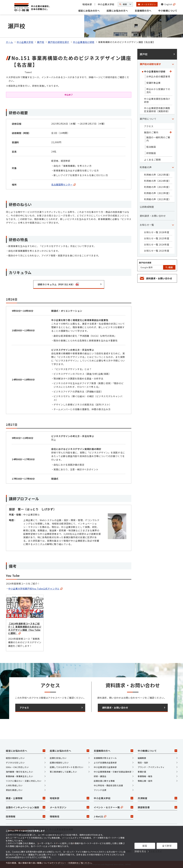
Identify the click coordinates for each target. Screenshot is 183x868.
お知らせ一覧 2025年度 (157, 238)
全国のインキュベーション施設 (26, 807)
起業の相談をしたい (59, 763)
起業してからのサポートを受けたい (67, 767)
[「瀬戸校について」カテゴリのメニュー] (173, 119)
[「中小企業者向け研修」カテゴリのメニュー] (171, 71)
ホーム (9, 42)
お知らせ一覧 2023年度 (157, 251)
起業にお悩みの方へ (117, 11)
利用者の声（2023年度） (157, 187)
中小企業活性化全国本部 (105, 767)
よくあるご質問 (152, 160)
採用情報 (26, 816)
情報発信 (70, 816)
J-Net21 (113, 816)
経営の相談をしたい (15, 758)
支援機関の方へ (143, 11)
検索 (169, 267)
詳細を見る (140, 851)
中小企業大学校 (106, 4)
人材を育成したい (14, 785)
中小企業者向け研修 (84, 42)
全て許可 (167, 846)
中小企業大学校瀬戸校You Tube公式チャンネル (35, 589)
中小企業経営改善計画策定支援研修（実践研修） (157, 110)
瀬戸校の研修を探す (59, 42)
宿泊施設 (151, 147)
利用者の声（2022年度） (157, 193)
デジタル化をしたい (15, 763)
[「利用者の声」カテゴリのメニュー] (173, 167)
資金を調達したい (14, 790)
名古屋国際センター (63, 184)
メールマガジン (70, 807)
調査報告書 (157, 807)
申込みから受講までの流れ (158, 91)
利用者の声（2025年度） (157, 175)
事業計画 (142, 772)
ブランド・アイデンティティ (151, 767)
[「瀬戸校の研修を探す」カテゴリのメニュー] (173, 64)
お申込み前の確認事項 (158, 76)
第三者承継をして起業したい (63, 772)
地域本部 (87, 4)
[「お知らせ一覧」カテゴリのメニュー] (173, 225)
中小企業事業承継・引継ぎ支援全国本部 (113, 772)
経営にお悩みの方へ (89, 11)
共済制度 (157, 798)
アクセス (149, 126)
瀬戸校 (41, 42)
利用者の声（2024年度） (157, 181)
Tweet (28, 72)
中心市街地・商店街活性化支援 (108, 785)
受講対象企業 (153, 83)
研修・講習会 (100, 776)
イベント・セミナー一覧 (113, 807)
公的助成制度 (147, 207)
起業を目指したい (58, 758)
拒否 (145, 846)
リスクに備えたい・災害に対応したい (24, 781)
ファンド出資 (100, 790)
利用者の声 (146, 167)
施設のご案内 (151, 132)
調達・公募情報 (26, 798)
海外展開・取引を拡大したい (19, 772)
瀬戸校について (148, 119)
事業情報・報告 (145, 776)
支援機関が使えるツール (105, 758)
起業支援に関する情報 (104, 781)
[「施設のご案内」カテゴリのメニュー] (171, 132)
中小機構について (168, 11)
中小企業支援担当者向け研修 (157, 100)
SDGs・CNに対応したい (17, 767)
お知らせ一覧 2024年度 (157, 244)
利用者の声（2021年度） (157, 199)
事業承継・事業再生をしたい (19, 776)
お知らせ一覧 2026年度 (157, 232)
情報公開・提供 (145, 781)
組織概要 (142, 758)
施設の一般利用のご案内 (158, 139)
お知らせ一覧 (147, 225)
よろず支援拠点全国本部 (105, 763)
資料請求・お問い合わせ (153, 216)
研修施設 (151, 153)
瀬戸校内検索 (145, 263)
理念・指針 (143, 763)
